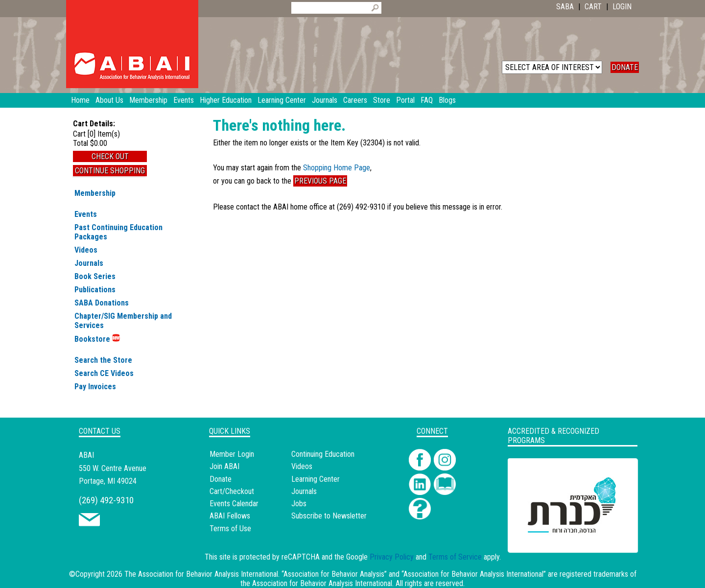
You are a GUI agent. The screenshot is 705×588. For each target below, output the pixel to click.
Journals (89, 263)
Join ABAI (224, 466)
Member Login (232, 454)
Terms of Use (230, 529)
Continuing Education (323, 454)
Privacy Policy (392, 557)
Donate (221, 479)
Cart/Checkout (232, 491)
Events (86, 214)
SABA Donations (102, 303)
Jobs (299, 504)
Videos (86, 250)
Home (80, 100)
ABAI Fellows (230, 516)
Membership (95, 193)
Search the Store (103, 360)
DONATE (625, 67)
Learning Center (316, 479)
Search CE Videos (104, 373)
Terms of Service (455, 557)
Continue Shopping (110, 171)
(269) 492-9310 (106, 500)
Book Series (95, 276)
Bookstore (97, 339)
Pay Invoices (95, 387)
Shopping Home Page (337, 168)
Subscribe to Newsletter (329, 516)
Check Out (110, 156)
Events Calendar (234, 504)
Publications (95, 290)
